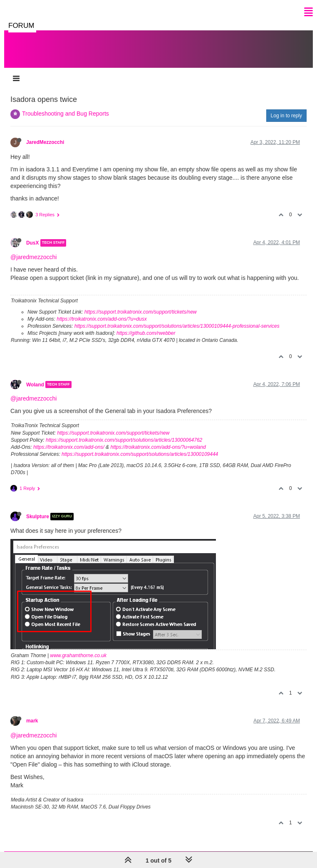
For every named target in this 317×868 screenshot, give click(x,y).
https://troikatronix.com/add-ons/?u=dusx (102, 319)
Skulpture (38, 517)
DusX (32, 243)
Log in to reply (286, 116)
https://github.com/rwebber (146, 333)
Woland (35, 384)
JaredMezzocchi (45, 142)
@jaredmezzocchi (33, 257)
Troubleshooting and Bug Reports (66, 114)
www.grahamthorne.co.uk (78, 655)
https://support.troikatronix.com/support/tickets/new (141, 312)
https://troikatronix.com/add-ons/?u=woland (158, 447)
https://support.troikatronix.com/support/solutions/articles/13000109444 (140, 454)
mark (32, 721)
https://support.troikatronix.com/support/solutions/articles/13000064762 (124, 440)
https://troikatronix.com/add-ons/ (69, 447)
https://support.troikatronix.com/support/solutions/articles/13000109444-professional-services (177, 326)
